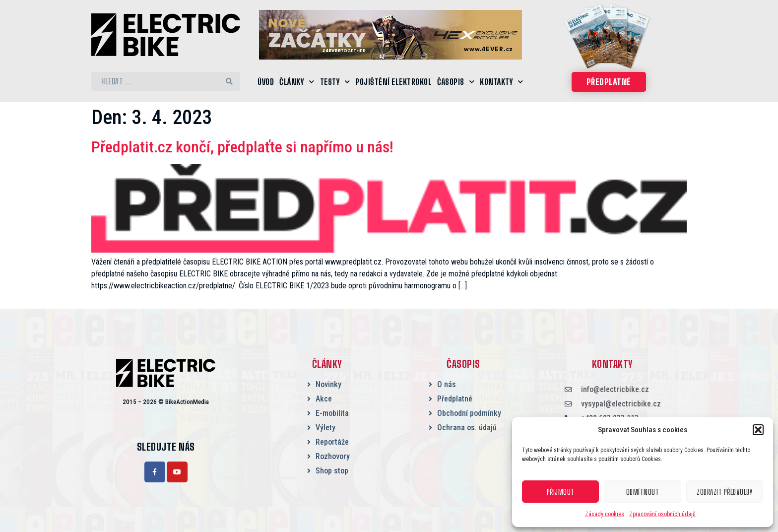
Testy (335, 82)
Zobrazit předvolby (724, 492)
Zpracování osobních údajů (662, 514)
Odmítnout (643, 492)
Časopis (456, 82)
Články (297, 82)
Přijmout (561, 492)
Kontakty (502, 82)
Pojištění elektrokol (393, 82)
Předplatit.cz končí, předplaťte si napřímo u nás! (242, 147)
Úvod (266, 82)
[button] (758, 430)
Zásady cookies (605, 514)
